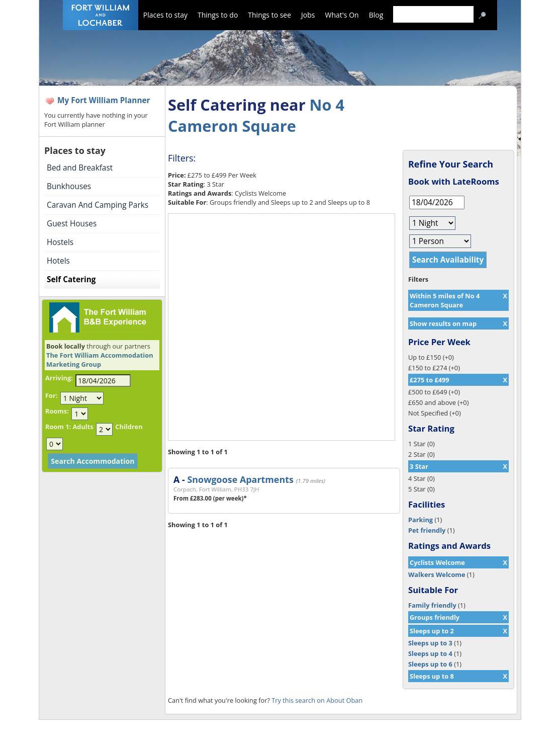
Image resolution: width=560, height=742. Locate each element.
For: (51, 395)
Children (129, 427)
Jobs (308, 15)
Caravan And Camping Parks (98, 205)
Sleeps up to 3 (430, 643)
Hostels (60, 242)
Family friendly (432, 605)
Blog (376, 15)
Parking (421, 520)
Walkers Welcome (437, 574)
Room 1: (58, 427)
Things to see (269, 15)
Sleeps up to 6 (430, 664)
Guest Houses (72, 224)
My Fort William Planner (104, 100)
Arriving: (59, 378)
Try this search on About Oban (317, 700)
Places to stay (165, 15)
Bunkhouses (69, 186)
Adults (83, 427)
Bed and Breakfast (80, 168)
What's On (342, 15)
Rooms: (57, 411)
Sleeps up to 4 (430, 653)
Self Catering (71, 279)
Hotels (58, 261)
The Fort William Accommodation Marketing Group (100, 360)
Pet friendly (427, 530)
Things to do (218, 15)
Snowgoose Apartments (240, 479)
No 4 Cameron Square (256, 115)
